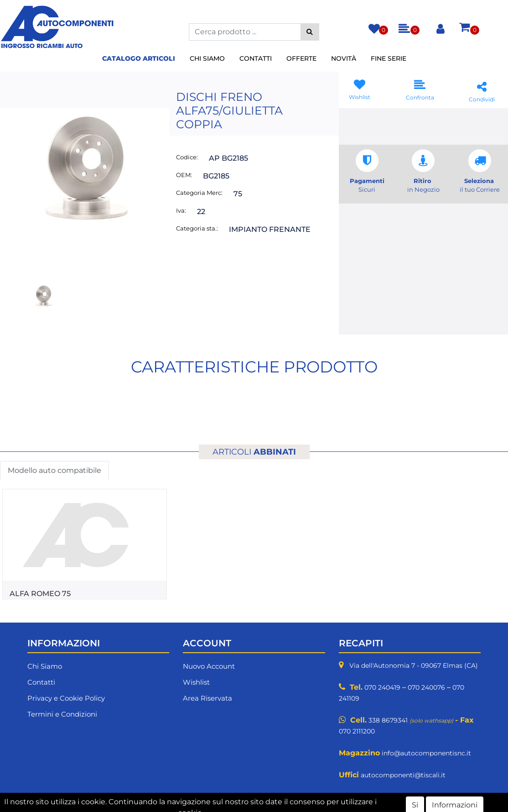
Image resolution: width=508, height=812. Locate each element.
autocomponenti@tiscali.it (403, 775)
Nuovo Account (209, 666)
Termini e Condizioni (62, 714)
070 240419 (382, 687)
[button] (310, 32)
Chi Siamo (207, 58)
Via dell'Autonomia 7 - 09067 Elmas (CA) (414, 665)
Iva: (181, 210)
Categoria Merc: (199, 193)
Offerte (301, 58)
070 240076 (426, 687)
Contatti (256, 58)
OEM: (184, 175)
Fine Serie (389, 58)
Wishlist (196, 682)
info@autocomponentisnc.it (426, 753)
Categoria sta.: (197, 228)
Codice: (187, 157)
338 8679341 (388, 720)
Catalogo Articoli (139, 58)
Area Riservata (207, 698)
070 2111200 (357, 731)
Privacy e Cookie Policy (66, 698)
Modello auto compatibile (54, 470)
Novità (344, 58)
